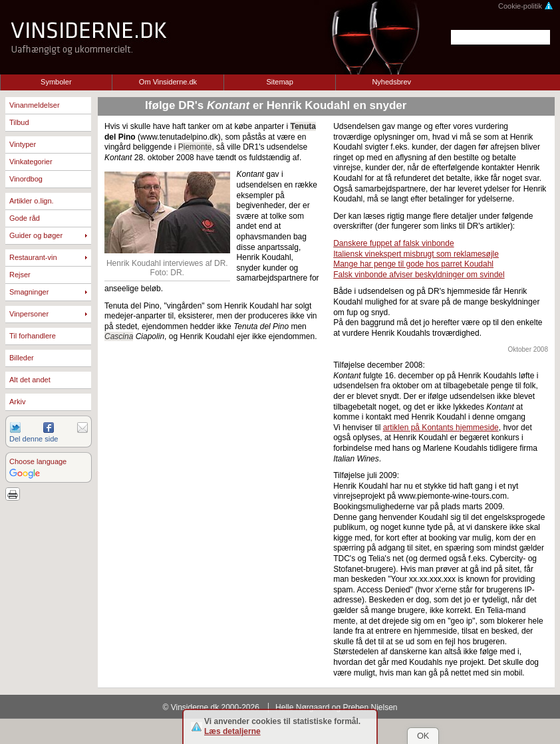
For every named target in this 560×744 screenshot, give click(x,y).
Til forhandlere (33, 336)
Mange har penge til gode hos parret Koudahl (413, 264)
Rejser (20, 275)
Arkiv (17, 402)
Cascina (119, 336)
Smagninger (29, 292)
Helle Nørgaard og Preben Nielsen (336, 707)
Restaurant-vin (33, 257)
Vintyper (23, 144)
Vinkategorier (31, 162)
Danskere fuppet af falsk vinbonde (393, 243)
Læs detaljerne (232, 731)
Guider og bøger (36, 235)
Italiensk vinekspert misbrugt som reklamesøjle (416, 254)
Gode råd (25, 218)
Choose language (38, 461)
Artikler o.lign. (32, 201)
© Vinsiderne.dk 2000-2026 (211, 707)
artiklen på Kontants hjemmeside (441, 428)
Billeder (22, 358)
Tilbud (19, 122)
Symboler (56, 82)
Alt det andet (30, 380)
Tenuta (303, 126)
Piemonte (195, 147)
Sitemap (279, 82)
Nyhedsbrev (391, 82)
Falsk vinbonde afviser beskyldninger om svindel (419, 275)
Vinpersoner (29, 314)
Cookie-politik (526, 6)
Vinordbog (26, 179)
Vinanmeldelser (35, 105)
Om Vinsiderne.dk (168, 82)
